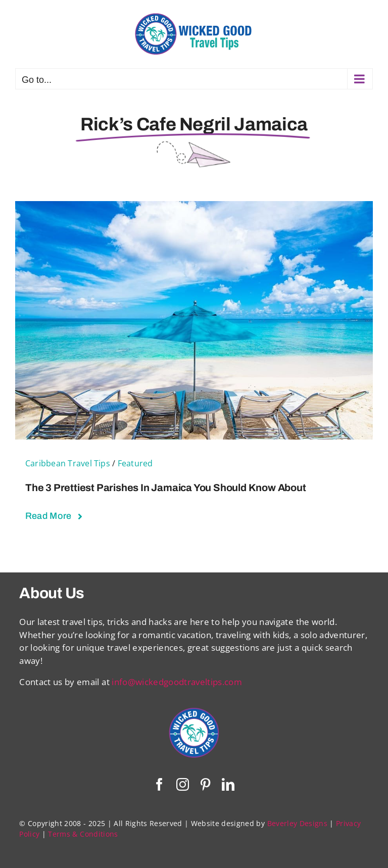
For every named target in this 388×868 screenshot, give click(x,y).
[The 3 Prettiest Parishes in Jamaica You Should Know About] (194, 207)
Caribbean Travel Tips (68, 463)
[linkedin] (228, 784)
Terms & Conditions (83, 834)
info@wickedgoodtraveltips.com (177, 682)
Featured (135, 463)
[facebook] (159, 784)
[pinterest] (205, 784)
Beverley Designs (297, 823)
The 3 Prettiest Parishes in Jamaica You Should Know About (166, 488)
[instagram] (183, 784)
